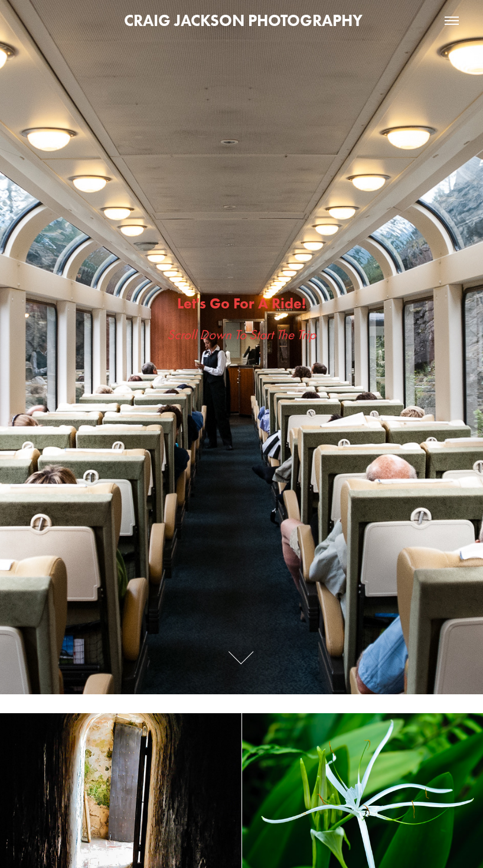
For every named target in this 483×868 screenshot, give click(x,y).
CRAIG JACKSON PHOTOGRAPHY (241, 20)
